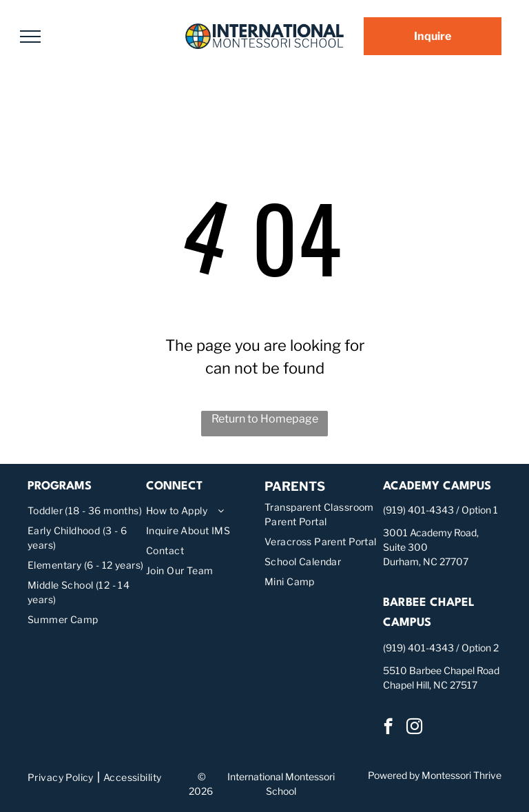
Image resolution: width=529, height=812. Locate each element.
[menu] (30, 37)
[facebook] (388, 728)
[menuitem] (87, 510)
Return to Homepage (265, 419)
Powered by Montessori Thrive (435, 775)
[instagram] (414, 728)
